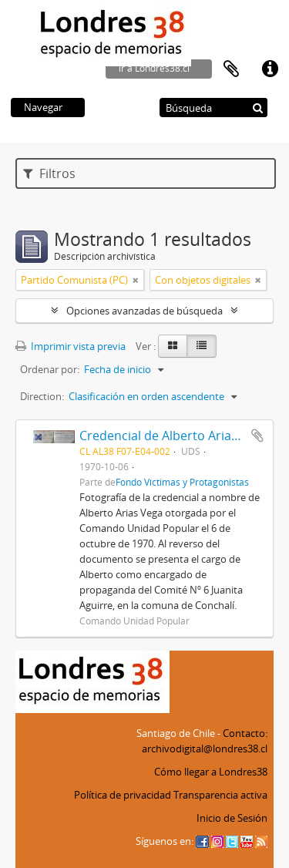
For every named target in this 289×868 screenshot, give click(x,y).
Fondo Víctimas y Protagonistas (182, 482)
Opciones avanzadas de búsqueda (144, 311)
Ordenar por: (50, 369)
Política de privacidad (123, 795)
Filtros (49, 173)
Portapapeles (231, 69)
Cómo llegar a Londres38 (211, 772)
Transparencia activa (220, 795)
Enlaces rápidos (270, 69)
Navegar (43, 107)
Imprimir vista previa (71, 346)
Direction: (42, 396)
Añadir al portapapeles (257, 436)
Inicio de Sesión (232, 818)
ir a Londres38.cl (154, 68)
